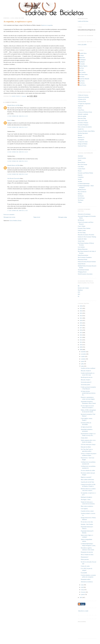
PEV (79, 294)
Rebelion (80, 194)
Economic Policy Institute (84, 228)
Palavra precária (85, 559)
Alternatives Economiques (84, 214)
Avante (80, 160)
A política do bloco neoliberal (88, 368)
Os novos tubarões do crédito (88, 470)
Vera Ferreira (81, 83)
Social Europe (81, 198)
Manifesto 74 (81, 137)
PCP (79, 292)
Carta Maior (81, 167)
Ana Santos (81, 55)
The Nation (81, 200)
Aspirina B (81, 106)
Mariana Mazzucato (83, 249)
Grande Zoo (81, 129)
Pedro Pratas (81, 77)
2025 (81, 308)
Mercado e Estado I (86, 380)
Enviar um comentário (9, 215)
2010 (81, 345)
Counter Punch (81, 169)
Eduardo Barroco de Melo (14, 105)
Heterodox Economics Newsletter (86, 235)
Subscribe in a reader (83, 611)
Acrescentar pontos (85, 385)
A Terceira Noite (82, 101)
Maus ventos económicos (87, 506)
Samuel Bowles (82, 264)
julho (83, 364)
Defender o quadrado (83, 114)
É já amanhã (84, 573)
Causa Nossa (81, 110)
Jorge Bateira (82, 62)
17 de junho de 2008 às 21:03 (18, 211)
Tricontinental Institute (83, 270)
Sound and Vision (82, 146)
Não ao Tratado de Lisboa (87, 555)
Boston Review (82, 162)
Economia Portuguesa (83, 125)
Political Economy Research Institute (87, 262)
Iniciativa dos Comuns (83, 288)
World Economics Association (85, 274)
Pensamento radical (86, 579)
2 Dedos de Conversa (83, 95)
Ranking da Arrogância (86, 497)
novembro (84, 354)
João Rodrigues (82, 60)
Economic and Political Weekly (85, 173)
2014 (81, 335)
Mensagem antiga (63, 217)
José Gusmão (82, 64)
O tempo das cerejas (83, 142)
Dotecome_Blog (82, 118)
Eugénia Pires (82, 58)
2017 (81, 328)
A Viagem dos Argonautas (84, 104)
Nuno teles (81, 70)
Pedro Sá (10, 120)
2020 (81, 320)
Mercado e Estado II (86, 371)
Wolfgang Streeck (82, 272)
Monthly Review (82, 190)
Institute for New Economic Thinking (87, 237)
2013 (81, 337)
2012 (81, 340)
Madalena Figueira (83, 66)
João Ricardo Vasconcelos (14, 178)
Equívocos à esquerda (47, 25)
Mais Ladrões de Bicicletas (87, 480)
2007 (81, 598)
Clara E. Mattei (82, 226)
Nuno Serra (81, 68)
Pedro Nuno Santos (83, 74)
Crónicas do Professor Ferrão (85, 112)
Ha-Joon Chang (82, 233)
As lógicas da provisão (86, 427)
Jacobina (80, 181)
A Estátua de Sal (82, 99)
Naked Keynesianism (83, 255)
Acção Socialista (82, 158)
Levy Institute (81, 247)
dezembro (84, 352)
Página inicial (37, 217)
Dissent (80, 171)
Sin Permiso (81, 196)
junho (83, 366)
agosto (83, 361)
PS (79, 296)
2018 (81, 325)
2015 (81, 333)
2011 (81, 342)
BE (79, 286)
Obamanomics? (85, 557)
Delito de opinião (82, 116)
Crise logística (84, 509)
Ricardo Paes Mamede (84, 79)
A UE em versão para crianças (88, 444)
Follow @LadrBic (82, 45)
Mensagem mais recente (9, 217)
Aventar (80, 108)
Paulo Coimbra (82, 72)
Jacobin (80, 179)
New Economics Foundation (85, 257)
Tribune (80, 202)
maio (83, 585)
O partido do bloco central (87, 511)
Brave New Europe (83, 164)
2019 (81, 323)
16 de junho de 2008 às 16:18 (18, 152)
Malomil (80, 135)
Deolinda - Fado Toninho (87, 524)
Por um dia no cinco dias (87, 522)
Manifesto (80, 290)
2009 (81, 347)
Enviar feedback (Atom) (15, 221)
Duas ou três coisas (83, 121)
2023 (81, 313)
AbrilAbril (80, 156)
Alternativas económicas (87, 582)
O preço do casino (85, 566)
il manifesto (81, 177)
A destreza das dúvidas (83, 97)
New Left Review (82, 192)
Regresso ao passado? (86, 477)
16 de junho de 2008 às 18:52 (18, 161)
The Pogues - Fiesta (86, 500)
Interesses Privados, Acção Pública (86, 131)
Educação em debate (86, 447)
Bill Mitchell (81, 220)
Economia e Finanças (83, 123)
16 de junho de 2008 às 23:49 (18, 174)
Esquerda (80, 175)
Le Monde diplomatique (84, 184)
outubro (83, 356)
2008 (81, 350)
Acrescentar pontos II (86, 382)
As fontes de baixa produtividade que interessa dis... (88, 393)
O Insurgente (81, 140)
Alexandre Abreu (82, 53)
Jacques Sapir (81, 241)
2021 (81, 318)
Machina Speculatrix (83, 133)
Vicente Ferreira (82, 85)
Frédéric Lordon (82, 230)
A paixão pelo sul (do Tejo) (87, 482)
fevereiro (84, 592)
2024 (81, 311)
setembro (84, 359)
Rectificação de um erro (87, 377)
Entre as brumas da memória (85, 127)
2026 (81, 306)
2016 (81, 330)
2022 (81, 316)
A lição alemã (84, 438)
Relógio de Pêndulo (83, 144)
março (83, 590)
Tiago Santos (81, 81)
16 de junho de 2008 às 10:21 (18, 127)
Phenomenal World (82, 259)
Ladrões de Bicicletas (83, 21)
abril (82, 587)
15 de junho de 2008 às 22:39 (18, 116)
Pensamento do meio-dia (87, 552)
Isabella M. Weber (82, 239)
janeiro (83, 594)
